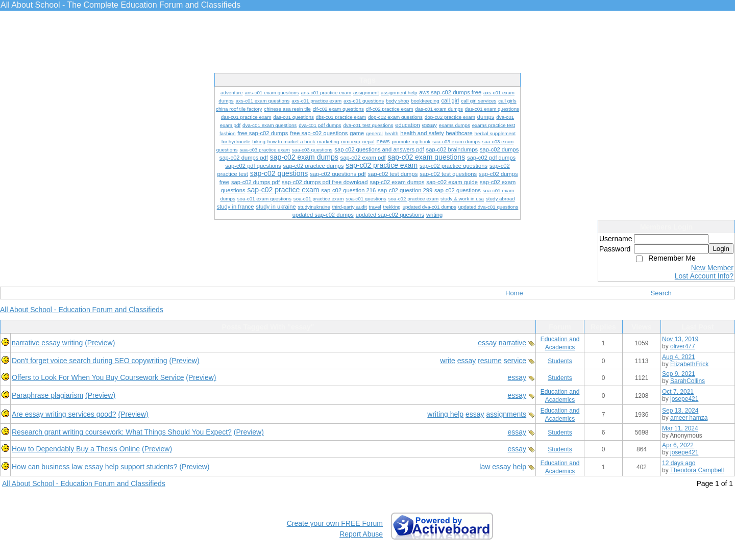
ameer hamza (689, 418)
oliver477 (683, 346)
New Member (712, 268)
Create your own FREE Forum (335, 523)
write (448, 361)
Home (514, 293)
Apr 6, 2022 (678, 445)
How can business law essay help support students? (95, 467)
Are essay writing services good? (64, 414)
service (515, 361)
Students (560, 361)
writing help (445, 414)
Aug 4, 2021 (679, 357)
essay (487, 343)
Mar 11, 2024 (680, 428)
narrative (512, 343)
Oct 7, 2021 (678, 392)
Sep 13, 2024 (680, 411)
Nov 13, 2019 (680, 339)
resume (490, 361)
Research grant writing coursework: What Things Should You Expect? (122, 432)
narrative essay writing (47, 343)
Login (721, 249)
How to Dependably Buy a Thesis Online (76, 449)
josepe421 (684, 399)
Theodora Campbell (697, 470)
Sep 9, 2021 (679, 374)
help (520, 467)
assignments (507, 414)
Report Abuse (361, 534)
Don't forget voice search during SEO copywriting (90, 361)
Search (661, 293)
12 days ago (679, 463)
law (485, 467)
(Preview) (100, 343)
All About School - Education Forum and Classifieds (82, 310)
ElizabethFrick (689, 364)
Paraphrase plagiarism (47, 395)
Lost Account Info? (704, 276)
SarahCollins (688, 381)
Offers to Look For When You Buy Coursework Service (98, 377)
